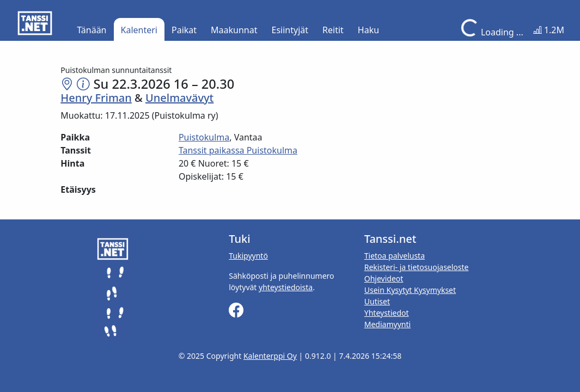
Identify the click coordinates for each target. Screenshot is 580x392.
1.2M (549, 30)
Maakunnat (234, 30)
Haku (368, 30)
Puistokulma (204, 137)
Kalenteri (139, 30)
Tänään (91, 30)
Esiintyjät (290, 30)
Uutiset (377, 301)
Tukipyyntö (248, 256)
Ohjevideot (384, 278)
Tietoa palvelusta (395, 256)
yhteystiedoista (286, 287)
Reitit (333, 30)
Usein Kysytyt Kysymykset (410, 290)
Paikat (184, 30)
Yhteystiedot (387, 313)
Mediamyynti (387, 324)
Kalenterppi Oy (270, 356)
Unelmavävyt (179, 98)
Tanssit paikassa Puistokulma (238, 150)
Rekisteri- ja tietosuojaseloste (417, 267)
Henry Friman (96, 98)
